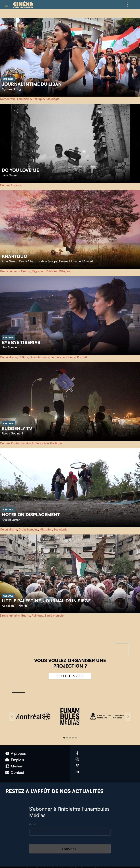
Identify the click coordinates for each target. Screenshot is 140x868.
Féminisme (24, 99)
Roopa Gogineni (12, 433)
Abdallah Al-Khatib (14, 606)
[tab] (64, 738)
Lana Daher (9, 175)
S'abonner (70, 849)
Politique (38, 99)
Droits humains (10, 271)
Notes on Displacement (31, 515)
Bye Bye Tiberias (21, 342)
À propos (18, 753)
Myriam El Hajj (11, 89)
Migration (38, 271)
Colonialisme (9, 357)
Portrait (82, 357)
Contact (17, 772)
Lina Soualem (11, 347)
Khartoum (15, 256)
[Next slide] (128, 716)
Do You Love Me (20, 170)
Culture (5, 185)
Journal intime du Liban (32, 84)
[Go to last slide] (12, 716)
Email (33, 824)
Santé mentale (54, 615)
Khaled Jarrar (11, 520)
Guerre (26, 271)
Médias (17, 766)
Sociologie (53, 99)
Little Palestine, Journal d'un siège (46, 601)
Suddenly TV (17, 428)
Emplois (17, 760)
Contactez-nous (70, 676)
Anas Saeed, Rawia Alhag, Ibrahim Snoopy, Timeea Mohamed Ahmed (47, 261)
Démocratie (8, 99)
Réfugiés (65, 271)
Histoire (16, 185)
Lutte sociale (41, 443)
